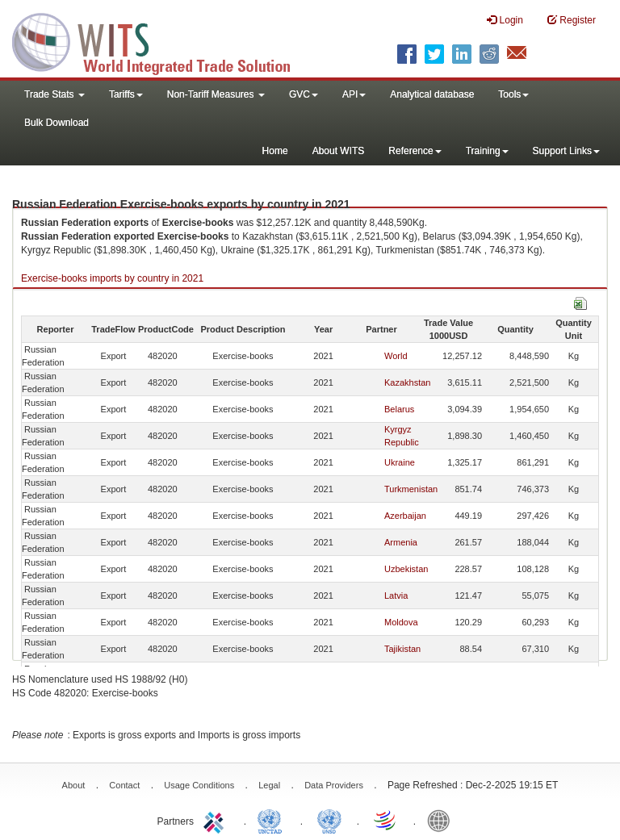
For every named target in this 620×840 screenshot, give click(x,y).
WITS (161, 40)
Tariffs (126, 94)
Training (487, 151)
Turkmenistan (411, 489)
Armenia (401, 542)
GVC (304, 94)
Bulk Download (57, 123)
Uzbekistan (406, 569)
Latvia (396, 596)
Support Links (566, 151)
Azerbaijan (405, 516)
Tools (513, 94)
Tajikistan (402, 649)
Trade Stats (54, 94)
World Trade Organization (386, 820)
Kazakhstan (407, 382)
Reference (415, 151)
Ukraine (400, 462)
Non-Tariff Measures (216, 94)
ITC (216, 820)
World (396, 356)
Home (275, 151)
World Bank (442, 820)
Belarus (399, 409)
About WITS (339, 151)
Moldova (401, 622)
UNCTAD (273, 820)
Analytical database (432, 94)
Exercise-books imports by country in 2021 (112, 278)
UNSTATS (329, 820)
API (354, 94)
